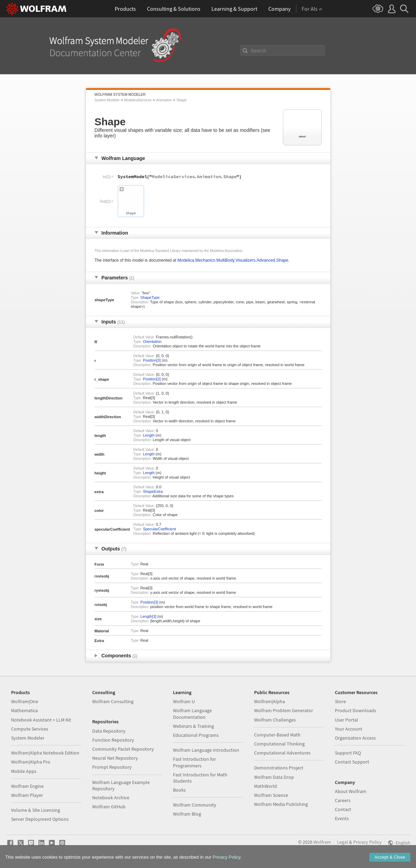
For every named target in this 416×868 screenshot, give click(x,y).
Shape (181, 100)
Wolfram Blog (187, 814)
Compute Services (30, 729)
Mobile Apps (24, 771)
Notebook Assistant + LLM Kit (41, 720)
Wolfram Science (271, 795)
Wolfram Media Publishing (281, 804)
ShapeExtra (153, 491)
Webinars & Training (193, 726)
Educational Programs (196, 735)
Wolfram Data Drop (274, 777)
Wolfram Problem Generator (284, 710)
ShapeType (150, 297)
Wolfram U (184, 701)
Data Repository (109, 731)
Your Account (349, 729)
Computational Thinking (279, 744)
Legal (343, 842)
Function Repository (113, 740)
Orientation (152, 342)
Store (340, 701)
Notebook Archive (111, 798)
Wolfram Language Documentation (192, 714)
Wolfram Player (27, 795)
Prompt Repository (112, 767)
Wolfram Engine (27, 786)
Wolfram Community (195, 805)
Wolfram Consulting (113, 701)
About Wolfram (351, 791)
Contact (343, 809)
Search (259, 51)
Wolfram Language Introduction (206, 750)
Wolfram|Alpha (270, 701)
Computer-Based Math (277, 735)
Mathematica (24, 710)
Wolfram (322, 842)
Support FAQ (348, 753)
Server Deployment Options (40, 819)
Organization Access (355, 738)
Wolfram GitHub (109, 807)
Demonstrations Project (279, 768)
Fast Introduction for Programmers (194, 762)
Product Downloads (356, 710)
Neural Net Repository (115, 758)
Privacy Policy (367, 842)
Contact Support (352, 762)
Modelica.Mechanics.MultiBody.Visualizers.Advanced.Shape (233, 260)
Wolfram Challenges (275, 720)
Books (179, 790)
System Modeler (107, 100)
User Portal (346, 720)
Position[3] (152, 360)
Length (149, 435)
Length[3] (148, 616)
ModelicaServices (138, 100)
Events (342, 818)
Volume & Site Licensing (36, 810)
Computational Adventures (282, 753)
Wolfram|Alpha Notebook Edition (45, 753)
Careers (343, 800)
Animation (164, 100)
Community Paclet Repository (123, 749)
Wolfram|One (25, 701)
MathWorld (266, 786)
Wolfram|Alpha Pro (31, 762)
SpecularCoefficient (159, 529)
